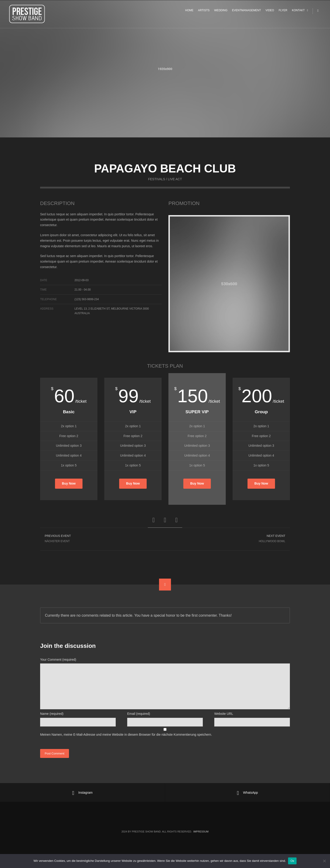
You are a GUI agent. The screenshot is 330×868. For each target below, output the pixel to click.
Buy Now (69, 486)
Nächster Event (103, 540)
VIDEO (270, 12)
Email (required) (139, 714)
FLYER (283, 12)
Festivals (157, 186)
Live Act (175, 186)
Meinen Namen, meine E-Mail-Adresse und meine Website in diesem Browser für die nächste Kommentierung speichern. (126, 735)
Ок (292, 861)
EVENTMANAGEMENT (247, 12)
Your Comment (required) (58, 660)
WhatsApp (247, 793)
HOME (189, 12)
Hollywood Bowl (227, 540)
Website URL (224, 714)
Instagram (82, 793)
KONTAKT (298, 12)
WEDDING (221, 12)
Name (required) (52, 714)
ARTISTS (204, 12)
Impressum (201, 832)
